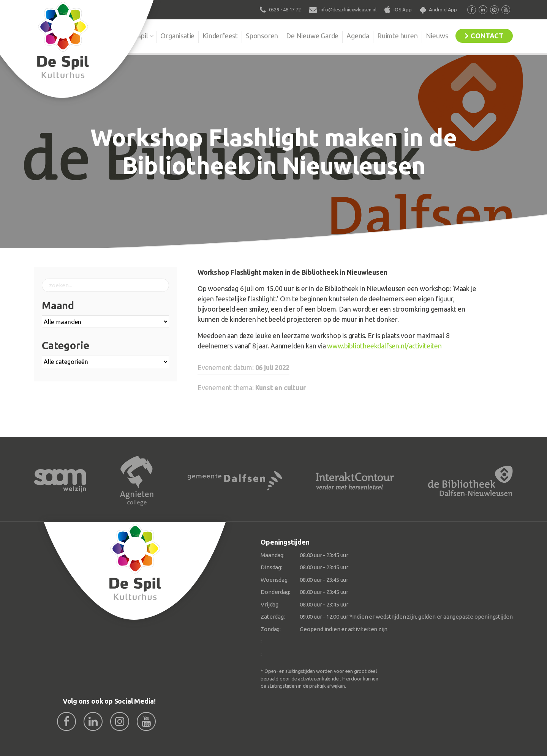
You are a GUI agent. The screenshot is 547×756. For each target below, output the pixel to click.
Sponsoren (262, 36)
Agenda (358, 36)
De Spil (138, 36)
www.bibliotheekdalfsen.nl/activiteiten (384, 346)
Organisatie (177, 36)
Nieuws (437, 36)
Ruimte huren (398, 36)
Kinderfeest (220, 36)
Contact (487, 36)
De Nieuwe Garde (312, 36)
